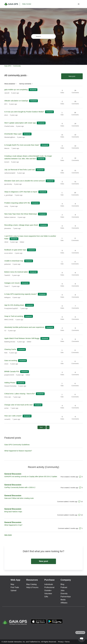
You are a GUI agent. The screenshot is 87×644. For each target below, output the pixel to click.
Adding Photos (10, 383)
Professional (49, 587)
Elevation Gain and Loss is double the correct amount (24, 181)
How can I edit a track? (13, 416)
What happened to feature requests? (18, 451)
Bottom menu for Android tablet (16, 272)
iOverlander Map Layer (13, 134)
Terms (67, 642)
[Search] (43, 36)
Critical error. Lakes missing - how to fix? (20, 394)
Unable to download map (14, 261)
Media (63, 600)
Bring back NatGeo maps (13, 512)
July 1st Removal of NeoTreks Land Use (19, 170)
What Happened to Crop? (13, 525)
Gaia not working (11, 360)
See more (8, 535)
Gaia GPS (8, 66)
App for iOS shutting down (14, 305)
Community (17, 66)
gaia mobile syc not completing (16, 90)
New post (72, 76)
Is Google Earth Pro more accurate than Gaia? (22, 145)
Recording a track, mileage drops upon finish (21, 225)
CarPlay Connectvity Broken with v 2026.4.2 (20, 487)
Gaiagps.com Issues (12, 283)
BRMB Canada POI (12, 371)
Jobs (63, 590)
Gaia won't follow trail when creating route (19, 498)
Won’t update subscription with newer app (20, 123)
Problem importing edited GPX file (17, 203)
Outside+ (48, 590)
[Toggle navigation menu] (79, 4)
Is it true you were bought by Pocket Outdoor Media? (24, 112)
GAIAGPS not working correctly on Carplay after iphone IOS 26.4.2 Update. (31, 477)
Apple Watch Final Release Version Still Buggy (22, 338)
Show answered (10, 84)
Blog (62, 584)
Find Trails (15, 587)
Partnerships (66, 597)
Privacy (61, 642)
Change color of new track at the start (18, 405)
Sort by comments (26, 84)
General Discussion (13, 474)
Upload (13, 590)
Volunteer (48, 594)
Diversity (64, 594)
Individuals (49, 584)
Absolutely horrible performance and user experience (24, 327)
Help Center (27, 4)
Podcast (64, 587)
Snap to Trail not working (14, 316)
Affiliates (64, 603)
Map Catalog (31, 584)
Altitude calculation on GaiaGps (16, 101)
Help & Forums (32, 587)
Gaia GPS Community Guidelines (17, 445)
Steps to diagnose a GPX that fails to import (21, 192)
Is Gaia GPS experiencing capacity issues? (21, 294)
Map (12, 584)
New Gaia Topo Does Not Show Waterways (21, 214)
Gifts (46, 597)
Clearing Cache (10, 349)
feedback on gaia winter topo (15, 250)
